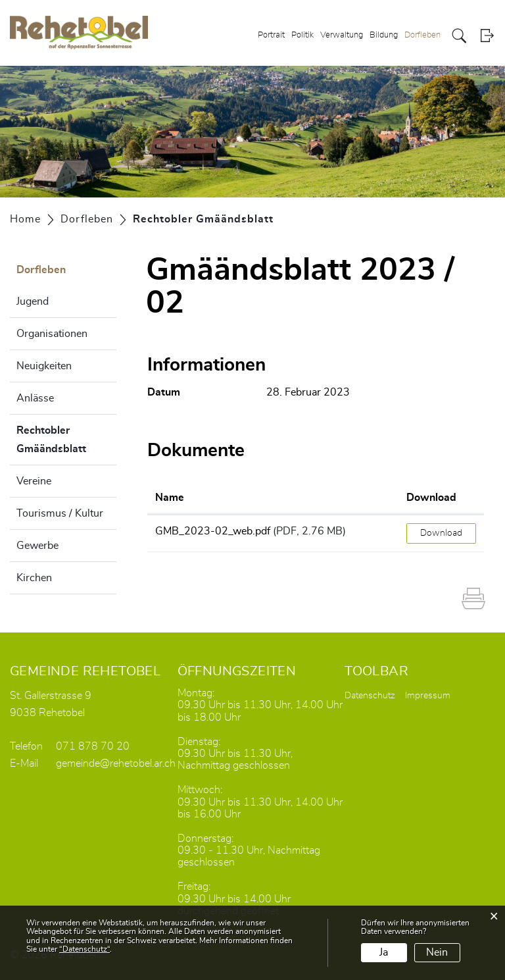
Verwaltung (342, 35)
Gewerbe (37, 546)
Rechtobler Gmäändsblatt (66, 440)
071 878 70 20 (93, 746)
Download (441, 533)
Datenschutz (370, 696)
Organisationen (52, 334)
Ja (384, 952)
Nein (437, 952)
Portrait (271, 35)
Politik (302, 35)
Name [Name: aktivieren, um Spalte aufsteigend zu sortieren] (170, 498)
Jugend (33, 301)
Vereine (34, 481)
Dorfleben (422, 35)
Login (487, 36)
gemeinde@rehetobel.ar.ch (116, 763)
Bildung (384, 35)
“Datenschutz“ (84, 949)
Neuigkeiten (44, 366)
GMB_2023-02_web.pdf (213, 531)
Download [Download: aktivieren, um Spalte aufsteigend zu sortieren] (431, 498)
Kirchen (34, 578)
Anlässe (35, 398)
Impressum (428, 696)
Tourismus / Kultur (60, 513)
